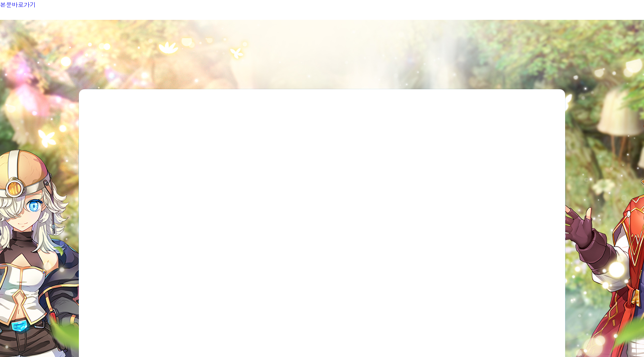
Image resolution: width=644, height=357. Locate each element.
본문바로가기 (18, 4)
